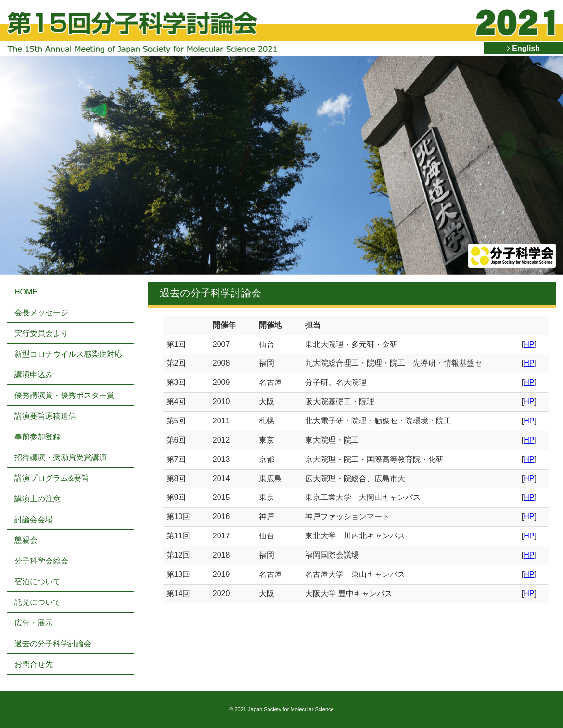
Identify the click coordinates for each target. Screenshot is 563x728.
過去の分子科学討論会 (53, 644)
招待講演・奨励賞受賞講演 (61, 457)
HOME (26, 292)
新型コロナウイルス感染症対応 (68, 354)
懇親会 (26, 540)
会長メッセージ (41, 313)
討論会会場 (34, 519)
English (524, 48)
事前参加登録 (38, 437)
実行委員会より (41, 333)
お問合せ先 (34, 664)
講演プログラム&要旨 (52, 478)
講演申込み (34, 375)
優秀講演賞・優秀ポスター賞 (64, 395)
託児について (38, 602)
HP (529, 344)
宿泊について (38, 581)
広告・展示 (34, 623)
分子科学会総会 (41, 561)
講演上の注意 (38, 499)
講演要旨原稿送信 (45, 416)
